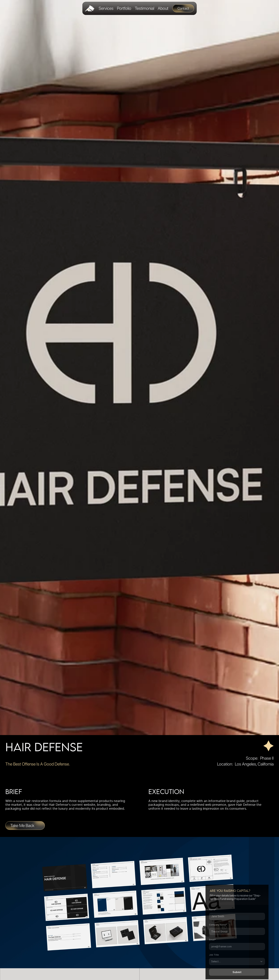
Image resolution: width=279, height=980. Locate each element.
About (163, 8)
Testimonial (144, 8)
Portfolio (124, 8)
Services (106, 8)
